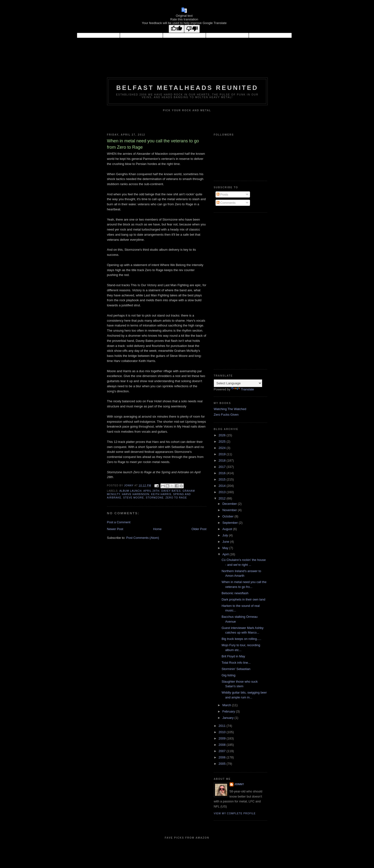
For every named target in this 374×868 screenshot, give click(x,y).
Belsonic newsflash (235, 593)
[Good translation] (176, 29)
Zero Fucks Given (226, 415)
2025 (223, 442)
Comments (226, 203)
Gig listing (229, 675)
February (229, 711)
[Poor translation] (192, 29)
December (230, 504)
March (227, 705)
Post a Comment (119, 522)
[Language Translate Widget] (238, 383)
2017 (223, 467)
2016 (223, 473)
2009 (223, 738)
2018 (223, 460)
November (230, 510)
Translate (243, 389)
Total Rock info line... (236, 663)
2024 (223, 448)
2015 (223, 479)
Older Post (199, 529)
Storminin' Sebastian (236, 669)
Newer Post (115, 529)
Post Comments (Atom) (143, 538)
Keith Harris (161, 494)
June (226, 542)
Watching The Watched (230, 409)
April (226, 554)
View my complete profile (235, 813)
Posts (222, 194)
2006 (223, 757)
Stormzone (155, 498)
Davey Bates (171, 491)
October (228, 516)
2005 (223, 764)
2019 (223, 454)
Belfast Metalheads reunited (187, 88)
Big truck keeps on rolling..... (241, 639)
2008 (223, 745)
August (228, 529)
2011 (223, 726)
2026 (223, 435)
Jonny (239, 784)
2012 (223, 498)
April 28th (152, 491)
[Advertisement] (233, 290)
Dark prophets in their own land (243, 599)
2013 (223, 492)
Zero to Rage (176, 498)
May (226, 548)
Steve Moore (133, 498)
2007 (223, 751)
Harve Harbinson (136, 494)
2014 (223, 486)
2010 (223, 732)
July (226, 535)
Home (157, 529)
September (230, 523)
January (228, 718)
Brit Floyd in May (233, 656)
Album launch (131, 491)
